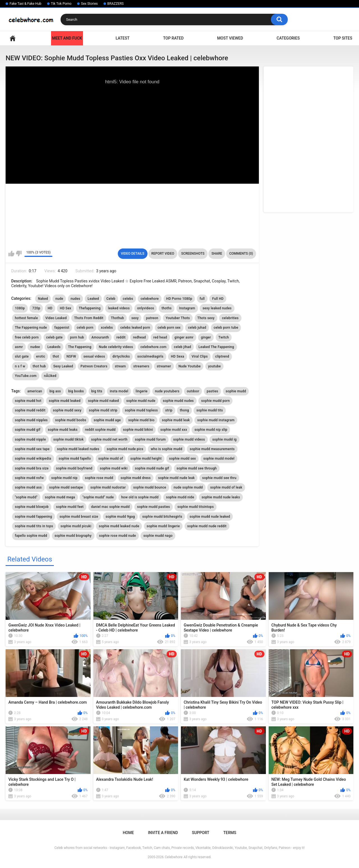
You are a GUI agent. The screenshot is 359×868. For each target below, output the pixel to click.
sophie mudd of (111, 459)
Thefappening (90, 308)
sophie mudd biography (73, 536)
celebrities (230, 318)
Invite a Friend (163, 833)
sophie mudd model (219, 459)
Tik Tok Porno (61, 4)
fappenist (62, 328)
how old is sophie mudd (140, 497)
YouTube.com (26, 376)
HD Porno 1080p (179, 299)
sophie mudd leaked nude (119, 526)
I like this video (11, 254)
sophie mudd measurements (212, 449)
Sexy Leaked (63, 366)
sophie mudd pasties (154, 507)
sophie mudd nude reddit (207, 526)
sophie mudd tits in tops (34, 526)
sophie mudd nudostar (108, 487)
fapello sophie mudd (31, 536)
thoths (167, 308)
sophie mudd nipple (30, 439)
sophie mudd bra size (32, 468)
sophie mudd (236, 391)
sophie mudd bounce (150, 487)
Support (201, 833)
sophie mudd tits (210, 410)
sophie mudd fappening (34, 517)
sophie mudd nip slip (211, 430)
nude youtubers (167, 391)
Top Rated (173, 38)
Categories (288, 38)
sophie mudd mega (60, 497)
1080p (20, 308)
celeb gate (55, 337)
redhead (139, 337)
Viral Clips (200, 356)
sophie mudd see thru (219, 478)
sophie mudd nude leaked (210, 517)
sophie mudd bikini (138, 430)
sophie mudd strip (103, 410)
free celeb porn (27, 337)
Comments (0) (241, 254)
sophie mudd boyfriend (74, 468)
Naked (43, 299)
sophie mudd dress (136, 478)
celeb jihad (182, 347)
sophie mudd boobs (71, 420)
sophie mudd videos (189, 439)
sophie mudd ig (225, 439)
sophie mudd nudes (178, 401)
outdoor (193, 391)
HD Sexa (178, 356)
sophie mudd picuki (76, 526)
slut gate (22, 356)
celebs (128, 299)
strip (169, 410)
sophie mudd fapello (75, 459)
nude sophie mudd (188, 487)
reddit (121, 337)
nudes (75, 299)
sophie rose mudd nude (118, 536)
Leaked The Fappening (216, 347)
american (34, 391)
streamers (141, 366)
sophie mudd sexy (67, 410)
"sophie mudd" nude (98, 497)
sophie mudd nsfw (29, 478)
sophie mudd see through (197, 468)
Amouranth (100, 337)
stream (120, 366)
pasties (212, 391)
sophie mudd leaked (65, 401)
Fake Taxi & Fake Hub (26, 4)
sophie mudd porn (215, 401)
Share (217, 254)
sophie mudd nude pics (125, 449)
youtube (214, 366)
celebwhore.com (154, 347)
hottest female (26, 318)
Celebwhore (174, 857)
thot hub (39, 366)
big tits (97, 391)
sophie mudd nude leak (177, 478)
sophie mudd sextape (66, 487)
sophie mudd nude (141, 401)
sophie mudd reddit (30, 410)
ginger (206, 337)
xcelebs (107, 328)
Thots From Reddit (89, 318)
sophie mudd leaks (63, 430)
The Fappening (80, 347)
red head (160, 337)
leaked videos (119, 308)
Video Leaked (56, 318)
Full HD (218, 299)
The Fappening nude (31, 328)
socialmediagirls (150, 356)
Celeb (111, 299)
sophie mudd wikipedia (33, 459)
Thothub (117, 318)
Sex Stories (89, 4)
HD (50, 308)
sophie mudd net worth (109, 439)
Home (13, 38)
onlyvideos (146, 308)
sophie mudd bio (141, 420)
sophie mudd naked (103, 401)
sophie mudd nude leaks (221, 497)
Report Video (163, 254)
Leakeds (54, 347)
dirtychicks (121, 356)
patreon (152, 318)
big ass (55, 391)
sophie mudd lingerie (163, 526)
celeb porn (85, 328)
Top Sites (343, 38)
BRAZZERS (116, 4)
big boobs (76, 391)
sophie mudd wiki (114, 468)
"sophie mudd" (26, 497)
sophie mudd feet (70, 507)
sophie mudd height (146, 459)
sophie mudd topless (141, 410)
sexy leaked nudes (217, 308)
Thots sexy (206, 318)
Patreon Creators (94, 366)
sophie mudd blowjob (32, 507)
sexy (135, 318)
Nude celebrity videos (116, 347)
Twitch (224, 337)
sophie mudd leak (176, 420)
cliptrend (222, 356)
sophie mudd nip (64, 478)
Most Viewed (230, 38)
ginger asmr (184, 337)
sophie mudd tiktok (68, 439)
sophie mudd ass (28, 487)
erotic (41, 356)
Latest (123, 38)
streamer (164, 366)
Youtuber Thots (178, 318)
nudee (35, 347)
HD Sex (65, 308)
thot (56, 356)
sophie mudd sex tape (32, 449)
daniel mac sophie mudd (111, 507)
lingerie (142, 391)
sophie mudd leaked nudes (78, 449)
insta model (119, 391)
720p (36, 308)
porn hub (77, 337)
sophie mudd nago (158, 536)
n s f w (20, 366)
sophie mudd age (107, 420)
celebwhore (150, 299)
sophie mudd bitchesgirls (162, 517)
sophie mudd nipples (31, 420)
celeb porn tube (226, 328)
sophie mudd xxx (174, 430)
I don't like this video (19, 254)
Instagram (187, 308)
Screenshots (193, 254)
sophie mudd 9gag (120, 517)
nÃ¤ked (50, 376)
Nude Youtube (189, 366)
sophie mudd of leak (226, 487)
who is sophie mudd (166, 449)
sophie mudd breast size (79, 517)
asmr (19, 347)
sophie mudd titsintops (195, 507)
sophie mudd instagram (216, 420)
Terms (230, 833)
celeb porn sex (169, 328)
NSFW (71, 356)
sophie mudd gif (28, 430)
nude (59, 299)
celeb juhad (197, 328)
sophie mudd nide (180, 497)
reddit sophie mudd (100, 430)
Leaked (93, 299)
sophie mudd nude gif (152, 468)
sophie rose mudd (99, 478)
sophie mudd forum (150, 439)
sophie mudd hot (28, 401)
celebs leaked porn (135, 328)
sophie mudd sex (183, 459)
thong (184, 410)
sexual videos (94, 356)
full (202, 299)
